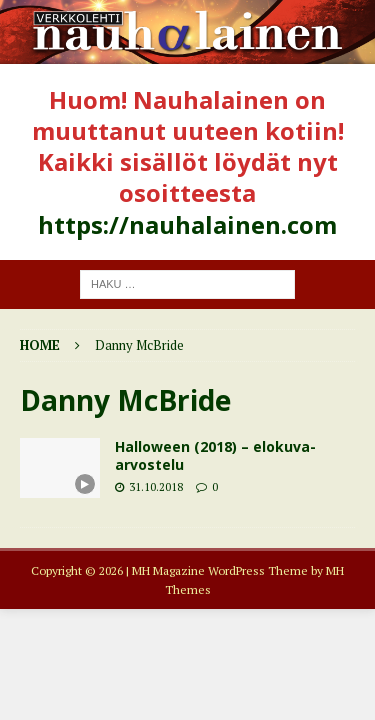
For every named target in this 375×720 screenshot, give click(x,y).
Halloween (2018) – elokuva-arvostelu (215, 455)
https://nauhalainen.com (187, 224)
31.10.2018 (156, 487)
